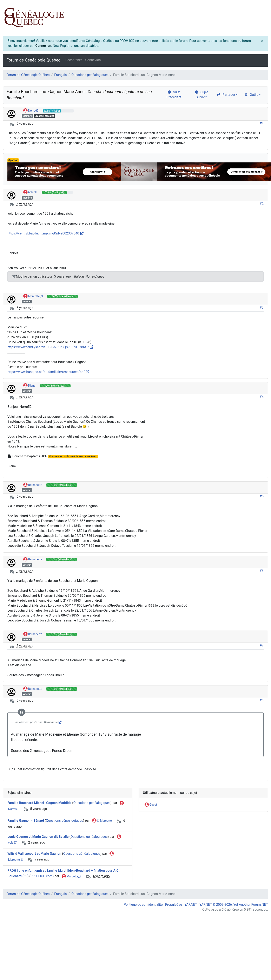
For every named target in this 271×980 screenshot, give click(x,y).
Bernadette (33, 485)
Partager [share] (226, 95)
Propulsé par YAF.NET (181, 905)
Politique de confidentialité (143, 905)
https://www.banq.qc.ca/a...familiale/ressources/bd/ (49, 372)
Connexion (43, 46)
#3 (262, 307)
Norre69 (31, 111)
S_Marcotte (102, 821)
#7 (262, 645)
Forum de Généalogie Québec (33, 60)
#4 (262, 397)
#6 (262, 571)
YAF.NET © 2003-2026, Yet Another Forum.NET (234, 905)
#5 (262, 496)
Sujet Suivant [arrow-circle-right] (201, 95)
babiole (30, 192)
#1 (262, 123)
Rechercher (74, 60)
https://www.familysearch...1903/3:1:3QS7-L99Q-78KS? (51, 347)
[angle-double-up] (260, 967)
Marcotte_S (33, 296)
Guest (151, 805)
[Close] (262, 41)
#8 (262, 700)
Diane (29, 386)
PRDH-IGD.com (42, 876)
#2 (262, 204)
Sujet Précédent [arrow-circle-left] (174, 95)
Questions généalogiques (90, 75)
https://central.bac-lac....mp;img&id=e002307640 (46, 233)
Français (61, 75)
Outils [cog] (251, 95)
